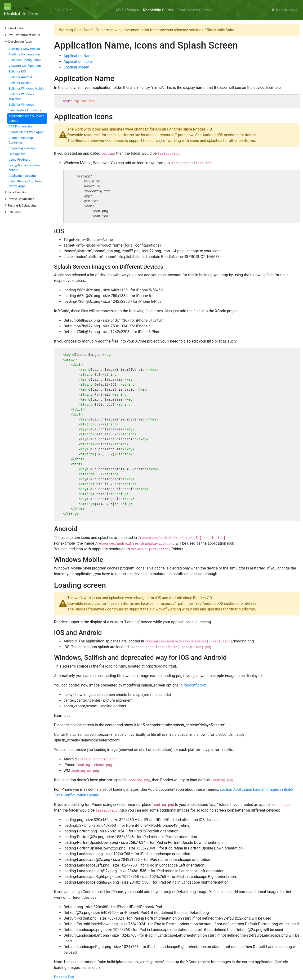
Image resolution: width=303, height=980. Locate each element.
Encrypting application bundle (24, 168)
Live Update (17, 154)
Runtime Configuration (24, 54)
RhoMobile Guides (158, 10)
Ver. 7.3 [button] (62, 10)
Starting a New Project (24, 49)
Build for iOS (17, 71)
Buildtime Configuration (25, 60)
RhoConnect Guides (194, 10)
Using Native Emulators (25, 110)
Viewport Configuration (25, 66)
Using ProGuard (20, 160)
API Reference (127, 10)
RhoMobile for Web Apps (26, 132)
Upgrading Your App (22, 148)
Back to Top (64, 977)
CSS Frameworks (20, 126)
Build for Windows (21, 105)
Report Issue (284, 10)
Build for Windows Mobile (26, 88)
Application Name (78, 56)
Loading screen (76, 67)
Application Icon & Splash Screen (26, 118)
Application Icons (78, 61)
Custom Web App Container (21, 140)
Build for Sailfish (20, 83)
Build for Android (20, 77)
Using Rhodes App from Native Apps (25, 184)
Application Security (22, 176)
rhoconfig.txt (194, 685)
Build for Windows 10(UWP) (21, 97)
